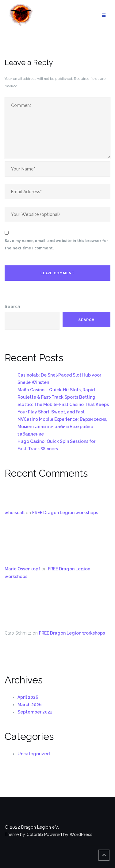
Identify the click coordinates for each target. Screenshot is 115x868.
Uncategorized (34, 754)
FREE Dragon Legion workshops (65, 513)
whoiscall (15, 513)
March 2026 (30, 705)
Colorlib (35, 835)
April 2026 (28, 697)
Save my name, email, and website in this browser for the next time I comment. (56, 244)
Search (12, 307)
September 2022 (35, 712)
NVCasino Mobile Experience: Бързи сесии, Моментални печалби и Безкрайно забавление (62, 427)
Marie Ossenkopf (22, 569)
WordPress (81, 835)
